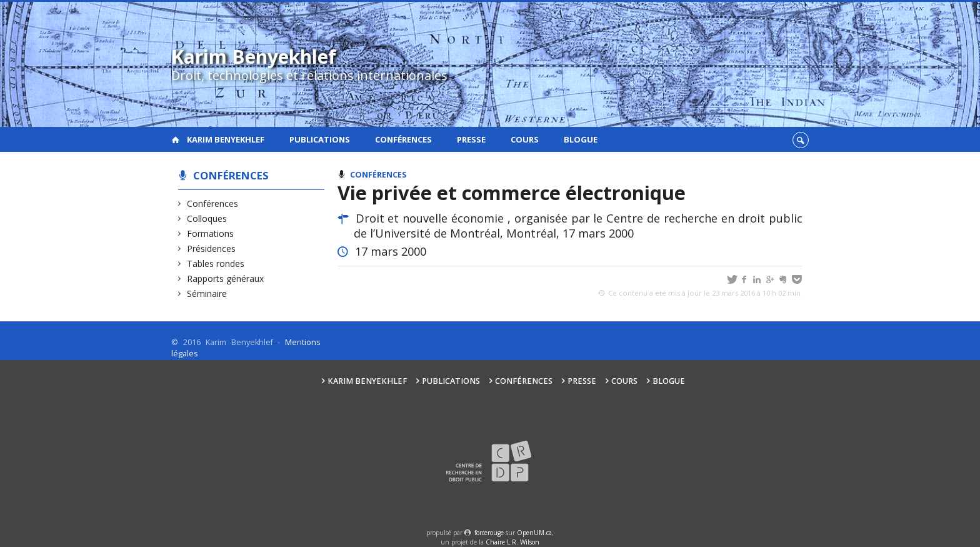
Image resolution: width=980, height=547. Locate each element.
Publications (320, 139)
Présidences (212, 248)
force (489, 533)
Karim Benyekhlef (226, 139)
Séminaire (207, 294)
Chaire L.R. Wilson (512, 542)
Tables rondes (216, 263)
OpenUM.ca (534, 533)
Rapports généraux (226, 279)
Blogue (581, 139)
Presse (471, 139)
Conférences (403, 139)
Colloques (207, 218)
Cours (525, 139)
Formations (211, 233)
